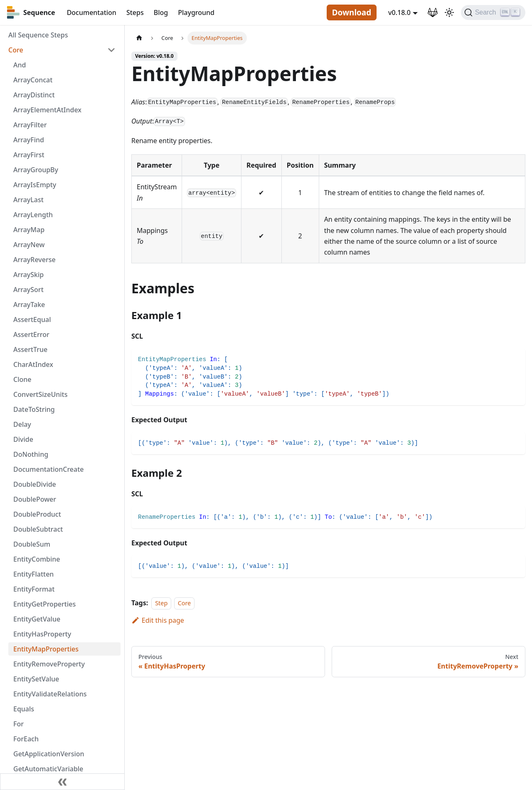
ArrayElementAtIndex (47, 110)
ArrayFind (29, 140)
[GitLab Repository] (433, 12)
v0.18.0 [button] (399, 12)
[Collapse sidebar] (62, 782)
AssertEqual (32, 319)
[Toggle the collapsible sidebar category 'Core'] (111, 50)
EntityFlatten (33, 574)
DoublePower (35, 499)
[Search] (493, 12)
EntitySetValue (36, 679)
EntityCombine (37, 559)
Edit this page (158, 620)
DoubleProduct (37, 514)
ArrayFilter (30, 125)
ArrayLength (33, 215)
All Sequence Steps (38, 35)
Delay (22, 424)
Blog (161, 12)
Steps (135, 12)
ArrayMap (29, 230)
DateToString (34, 409)
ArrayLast (28, 200)
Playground (196, 12)
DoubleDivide (35, 484)
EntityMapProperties (46, 649)
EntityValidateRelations (50, 694)
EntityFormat (34, 589)
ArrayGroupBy (36, 170)
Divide (23, 439)
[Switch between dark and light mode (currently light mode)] (449, 12)
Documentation (92, 12)
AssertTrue (30, 349)
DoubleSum (32, 544)
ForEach (26, 739)
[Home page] (139, 38)
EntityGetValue (37, 619)
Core (16, 50)
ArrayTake (29, 305)
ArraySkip (28, 275)
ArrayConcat (33, 80)
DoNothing (31, 454)
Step (161, 603)
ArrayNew (29, 245)
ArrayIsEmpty (35, 185)
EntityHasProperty (42, 634)
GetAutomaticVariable (48, 769)
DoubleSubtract (38, 529)
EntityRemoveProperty (49, 664)
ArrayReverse (34, 260)
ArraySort (28, 290)
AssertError (31, 334)
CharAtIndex (33, 364)
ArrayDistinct (34, 95)
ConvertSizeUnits (40, 394)
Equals (24, 709)
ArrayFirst (29, 155)
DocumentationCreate (49, 469)
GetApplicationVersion (49, 754)
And (20, 65)
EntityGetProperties (44, 604)
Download (352, 12)
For (18, 724)
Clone (22, 379)
